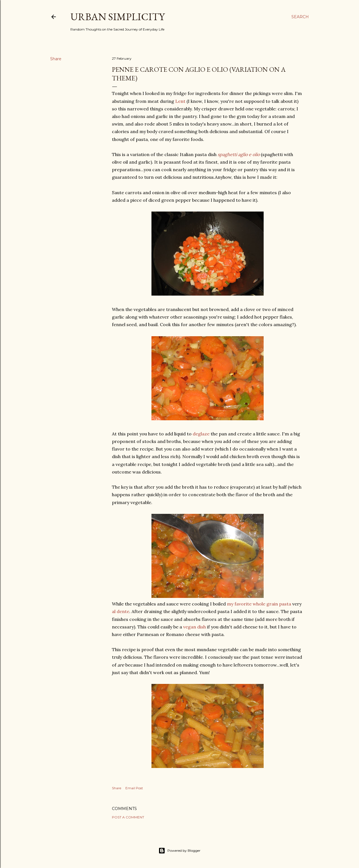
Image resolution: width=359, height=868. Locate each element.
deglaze (201, 434)
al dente (121, 611)
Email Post (134, 788)
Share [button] (56, 59)
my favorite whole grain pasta (259, 604)
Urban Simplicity (118, 17)
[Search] (300, 17)
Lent (180, 101)
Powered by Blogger (179, 851)
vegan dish (195, 627)
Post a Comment (128, 817)
